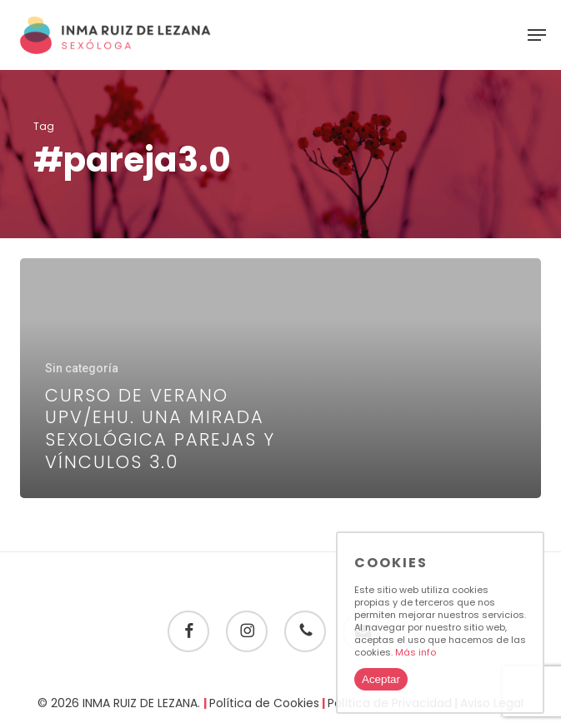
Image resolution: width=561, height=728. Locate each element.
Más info (416, 652)
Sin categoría (82, 368)
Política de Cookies (264, 703)
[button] (537, 35)
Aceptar (381, 679)
